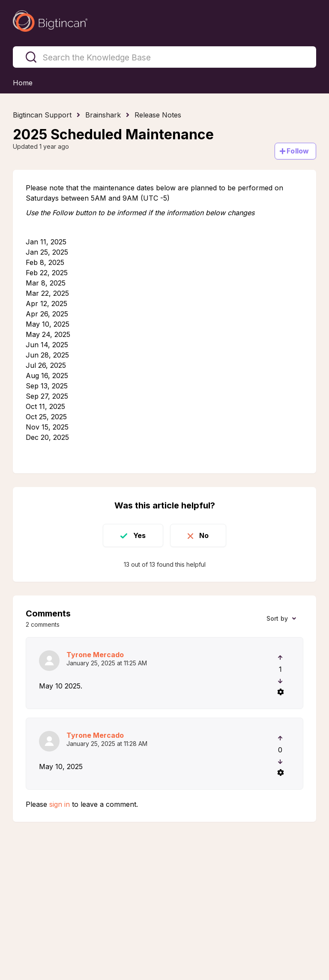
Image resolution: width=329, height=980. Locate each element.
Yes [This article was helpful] (139, 535)
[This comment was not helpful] (280, 681)
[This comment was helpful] (280, 658)
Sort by (277, 618)
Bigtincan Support (42, 115)
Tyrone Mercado (95, 655)
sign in (60, 804)
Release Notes (158, 115)
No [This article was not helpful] (204, 535)
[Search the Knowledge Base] (164, 57)
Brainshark (103, 115)
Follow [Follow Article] (298, 151)
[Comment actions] (280, 692)
